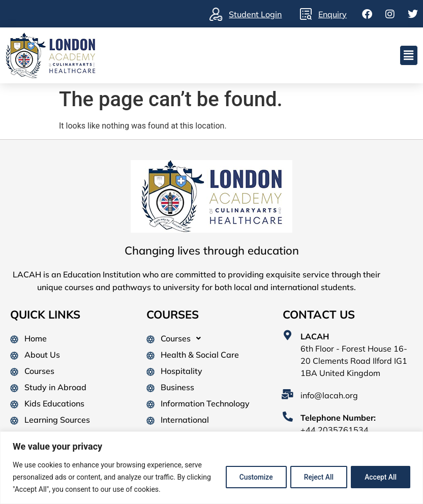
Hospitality (182, 371)
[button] (409, 55)
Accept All (379, 477)
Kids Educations (54, 403)
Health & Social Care (200, 355)
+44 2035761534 (335, 430)
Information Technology (205, 403)
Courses (39, 371)
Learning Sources (57, 420)
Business (177, 387)
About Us (42, 355)
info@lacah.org (329, 395)
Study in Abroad (55, 387)
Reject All (314, 477)
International (185, 420)
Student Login (255, 14)
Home (36, 338)
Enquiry (333, 14)
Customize (249, 477)
